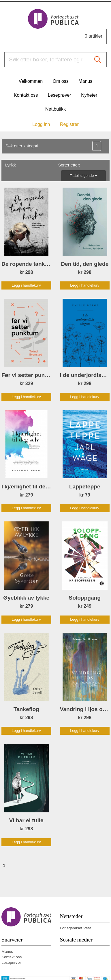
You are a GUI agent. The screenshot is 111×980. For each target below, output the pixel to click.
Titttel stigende (83, 176)
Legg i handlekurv (26, 285)
